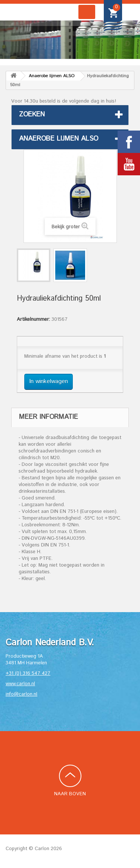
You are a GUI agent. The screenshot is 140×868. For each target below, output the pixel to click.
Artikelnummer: (33, 320)
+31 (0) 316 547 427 (28, 673)
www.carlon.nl (20, 684)
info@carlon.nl (21, 694)
